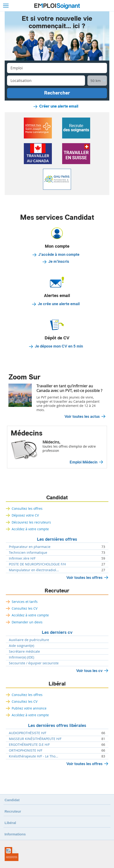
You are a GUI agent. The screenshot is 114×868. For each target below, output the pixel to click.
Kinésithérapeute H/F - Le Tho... (34, 756)
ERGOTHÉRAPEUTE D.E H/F (29, 745)
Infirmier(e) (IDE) (21, 657)
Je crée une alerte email (59, 304)
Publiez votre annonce (29, 708)
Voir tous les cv (89, 671)
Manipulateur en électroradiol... (34, 570)
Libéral (57, 684)
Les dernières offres (57, 539)
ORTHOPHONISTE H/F (26, 750)
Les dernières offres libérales (57, 726)
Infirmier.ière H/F (22, 558)
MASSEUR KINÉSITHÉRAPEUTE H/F (35, 739)
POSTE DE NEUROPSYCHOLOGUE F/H (37, 564)
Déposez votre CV (25, 515)
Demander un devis (27, 622)
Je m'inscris (59, 262)
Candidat (57, 498)
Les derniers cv (57, 632)
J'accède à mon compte (59, 255)
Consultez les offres (27, 508)
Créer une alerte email (59, 106)
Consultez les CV (25, 608)
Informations (15, 834)
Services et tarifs (25, 602)
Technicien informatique (28, 553)
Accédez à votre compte (30, 529)
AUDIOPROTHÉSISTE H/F (28, 733)
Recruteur (57, 591)
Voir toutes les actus (82, 417)
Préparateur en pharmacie (30, 547)
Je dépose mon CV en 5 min (59, 346)
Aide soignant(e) (21, 646)
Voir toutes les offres (84, 578)
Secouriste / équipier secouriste (34, 663)
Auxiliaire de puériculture (29, 640)
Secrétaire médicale (24, 652)
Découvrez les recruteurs (31, 522)
